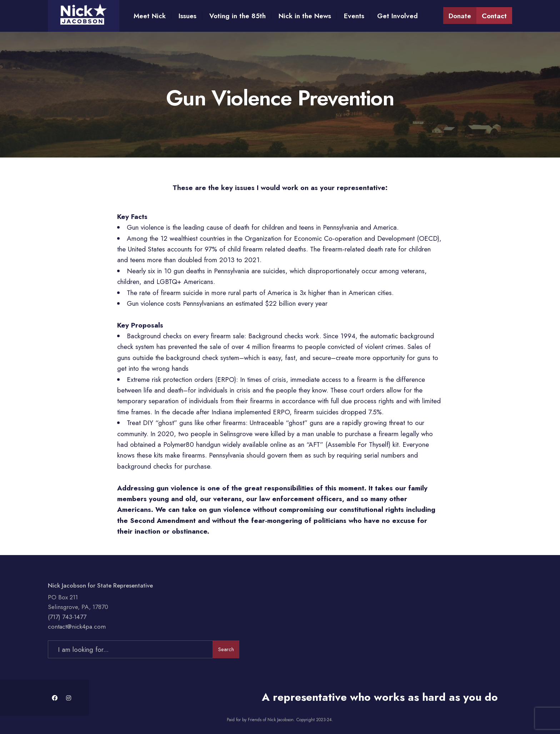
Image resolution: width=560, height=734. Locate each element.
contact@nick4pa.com (77, 626)
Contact (494, 16)
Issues (187, 16)
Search (226, 649)
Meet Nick (150, 16)
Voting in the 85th (237, 16)
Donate (460, 16)
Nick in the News (305, 16)
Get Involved (397, 16)
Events (354, 16)
